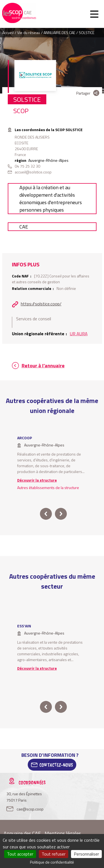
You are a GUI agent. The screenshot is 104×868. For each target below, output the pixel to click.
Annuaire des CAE (22, 833)
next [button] (61, 514)
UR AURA (79, 334)
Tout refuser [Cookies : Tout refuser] (54, 854)
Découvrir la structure (37, 480)
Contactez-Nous (56, 765)
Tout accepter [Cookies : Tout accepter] (20, 854)
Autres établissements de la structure (48, 488)
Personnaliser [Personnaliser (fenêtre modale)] (86, 854)
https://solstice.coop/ (41, 304)
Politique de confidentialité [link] (52, 862)
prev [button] (46, 514)
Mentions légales (63, 833)
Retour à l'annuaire (43, 366)
